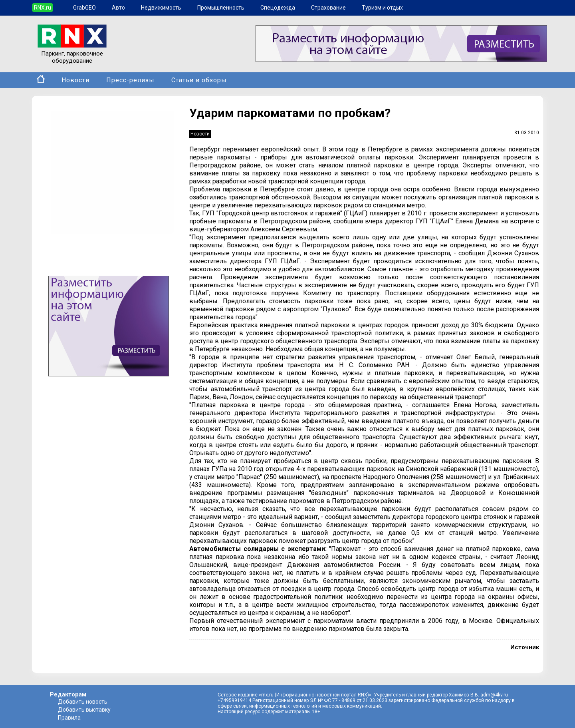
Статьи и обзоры (199, 80)
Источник (525, 647)
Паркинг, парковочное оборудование (72, 54)
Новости (75, 80)
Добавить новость (83, 702)
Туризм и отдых (382, 8)
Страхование (328, 8)
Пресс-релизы (130, 80)
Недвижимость (161, 8)
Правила (69, 718)
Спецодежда (278, 8)
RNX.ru (43, 8)
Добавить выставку (84, 710)
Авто (118, 8)
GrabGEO (84, 8)
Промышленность (221, 8)
